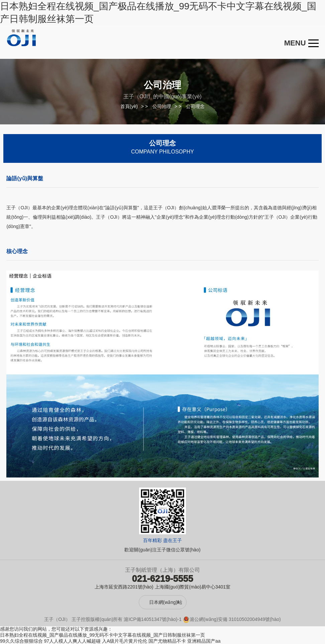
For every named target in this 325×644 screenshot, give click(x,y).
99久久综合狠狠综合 (21, 641)
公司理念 (195, 106)
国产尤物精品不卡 (167, 641)
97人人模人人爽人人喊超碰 (72, 641)
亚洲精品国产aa (204, 641)
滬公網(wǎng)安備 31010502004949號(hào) (232, 619)
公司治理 (162, 106)
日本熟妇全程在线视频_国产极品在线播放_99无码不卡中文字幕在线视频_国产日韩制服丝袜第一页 (102, 635)
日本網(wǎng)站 (166, 602)
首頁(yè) (129, 106)
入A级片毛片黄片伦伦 (125, 641)
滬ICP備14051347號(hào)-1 (153, 619)
